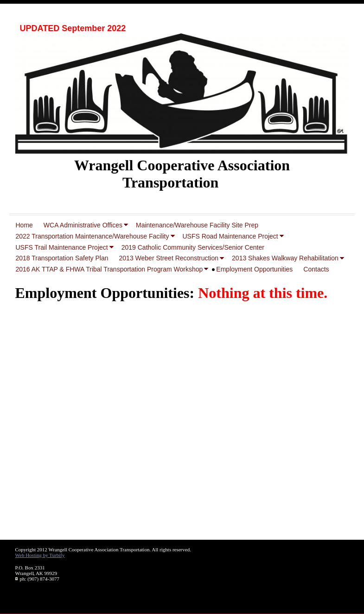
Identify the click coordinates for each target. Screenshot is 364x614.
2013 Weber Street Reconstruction (169, 258)
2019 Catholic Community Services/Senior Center (193, 247)
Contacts (316, 269)
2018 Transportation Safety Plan (62, 258)
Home (24, 225)
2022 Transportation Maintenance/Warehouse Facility (93, 236)
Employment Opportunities (254, 269)
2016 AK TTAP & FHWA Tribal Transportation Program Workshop (109, 269)
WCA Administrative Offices (83, 225)
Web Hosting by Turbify (40, 555)
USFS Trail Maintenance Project (62, 247)
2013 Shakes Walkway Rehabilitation (285, 258)
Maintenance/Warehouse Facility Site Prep (197, 225)
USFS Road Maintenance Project (230, 236)
